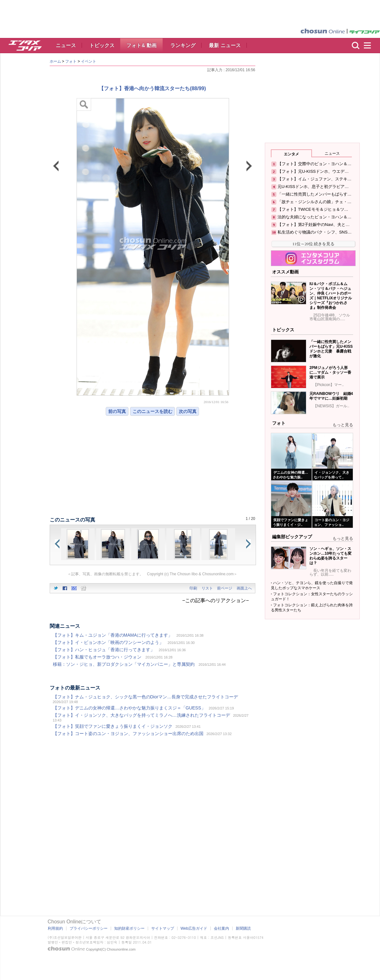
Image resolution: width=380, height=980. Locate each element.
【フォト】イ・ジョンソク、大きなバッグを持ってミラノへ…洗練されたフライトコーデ (141, 715)
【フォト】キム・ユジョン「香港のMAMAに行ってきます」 (113, 635)
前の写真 (117, 411)
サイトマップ (163, 928)
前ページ (225, 588)
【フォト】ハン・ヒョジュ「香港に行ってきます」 (104, 650)
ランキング (183, 45)
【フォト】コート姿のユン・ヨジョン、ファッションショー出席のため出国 (128, 733)
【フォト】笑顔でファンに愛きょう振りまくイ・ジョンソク (113, 726)
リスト (207, 588)
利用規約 (55, 928)
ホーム (55, 61)
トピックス (102, 45)
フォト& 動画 (141, 45)
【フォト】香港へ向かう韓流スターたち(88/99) (152, 88)
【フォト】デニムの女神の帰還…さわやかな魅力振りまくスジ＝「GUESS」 (129, 708)
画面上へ (244, 588)
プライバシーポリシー (89, 928)
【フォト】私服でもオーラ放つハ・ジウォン (97, 657)
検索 (356, 46)
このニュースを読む (153, 411)
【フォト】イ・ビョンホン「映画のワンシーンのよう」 (108, 642)
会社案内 (221, 928)
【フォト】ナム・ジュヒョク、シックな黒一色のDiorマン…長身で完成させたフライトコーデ (146, 697)
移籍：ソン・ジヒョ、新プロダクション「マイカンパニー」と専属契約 (124, 664)
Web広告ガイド (194, 928)
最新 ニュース (225, 45)
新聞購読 (243, 928)
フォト (71, 61)
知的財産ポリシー (129, 928)
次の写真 (188, 411)
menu (370, 46)
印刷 (193, 588)
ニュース (66, 45)
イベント (89, 61)
